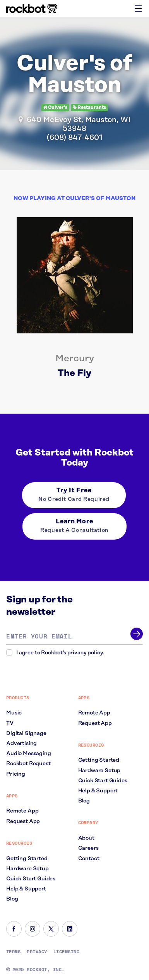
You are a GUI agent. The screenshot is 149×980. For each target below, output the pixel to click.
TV (10, 723)
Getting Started (27, 859)
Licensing (66, 952)
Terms (13, 952)
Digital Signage (26, 733)
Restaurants (89, 108)
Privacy (37, 952)
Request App (23, 821)
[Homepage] (32, 9)
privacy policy (85, 653)
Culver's (55, 108)
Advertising (21, 744)
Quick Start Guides (31, 879)
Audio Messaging (29, 754)
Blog (12, 899)
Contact (89, 859)
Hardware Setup (27, 869)
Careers (88, 848)
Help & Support (26, 889)
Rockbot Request (28, 764)
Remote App (22, 811)
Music (14, 713)
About (86, 838)
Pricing (16, 774)
